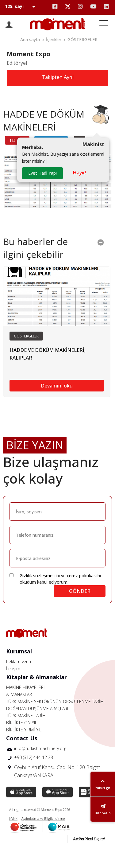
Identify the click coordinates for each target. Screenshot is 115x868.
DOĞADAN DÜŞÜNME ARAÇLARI (37, 708)
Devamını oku (57, 386)
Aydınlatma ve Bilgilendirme (43, 818)
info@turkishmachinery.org (40, 748)
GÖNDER (80, 591)
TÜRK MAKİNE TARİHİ (26, 716)
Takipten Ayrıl (58, 77)
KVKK (13, 818)
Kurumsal (19, 651)
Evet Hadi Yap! (42, 173)
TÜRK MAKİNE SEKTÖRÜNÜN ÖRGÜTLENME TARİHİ (55, 701)
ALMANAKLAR (19, 694)
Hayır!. (80, 173)
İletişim (13, 669)
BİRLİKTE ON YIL (22, 723)
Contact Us (22, 738)
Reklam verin (19, 662)
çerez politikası (82, 576)
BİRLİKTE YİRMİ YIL (24, 730)
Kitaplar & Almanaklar (36, 677)
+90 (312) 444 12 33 (34, 757)
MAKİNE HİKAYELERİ (25, 687)
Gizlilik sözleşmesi (38, 576)
